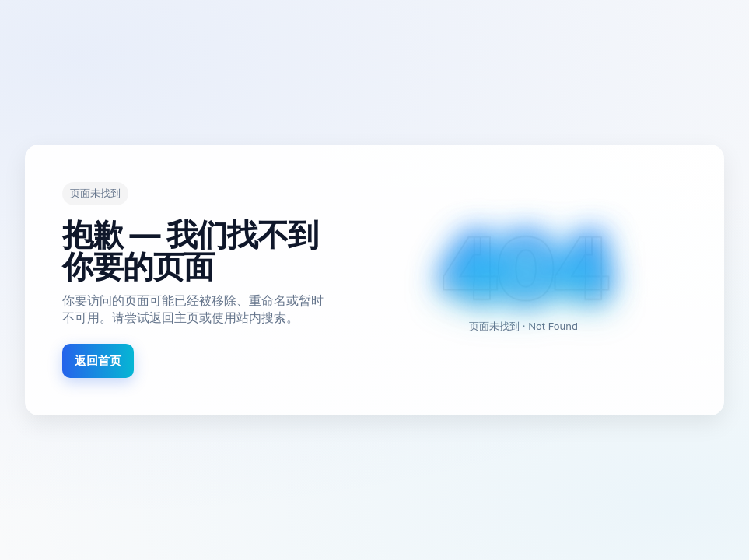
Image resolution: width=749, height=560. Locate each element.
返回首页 (98, 360)
